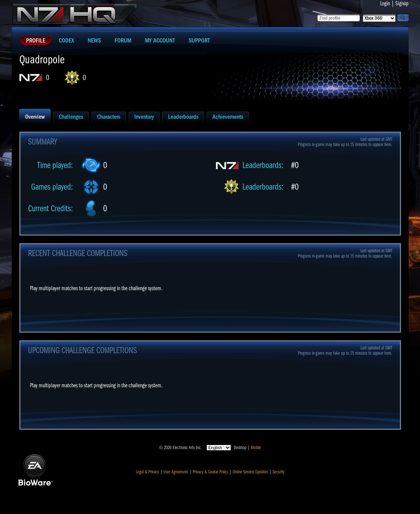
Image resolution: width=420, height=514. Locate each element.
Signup (402, 3)
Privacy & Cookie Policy (210, 472)
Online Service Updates (250, 472)
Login (385, 3)
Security (278, 472)
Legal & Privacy (147, 472)
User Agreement (176, 472)
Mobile (256, 448)
